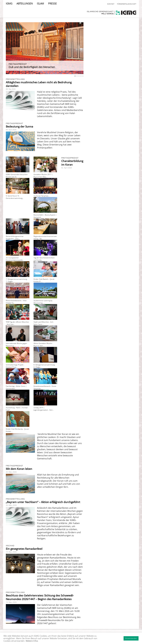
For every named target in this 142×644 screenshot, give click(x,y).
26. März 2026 (11, 472)
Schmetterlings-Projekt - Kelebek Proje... (15, 366)
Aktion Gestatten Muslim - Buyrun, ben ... (43, 345)
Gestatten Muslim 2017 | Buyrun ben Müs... (43, 176)
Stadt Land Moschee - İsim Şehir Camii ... (43, 323)
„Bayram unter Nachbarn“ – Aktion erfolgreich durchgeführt (43, 502)
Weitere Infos (32, 641)
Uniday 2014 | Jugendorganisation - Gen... (44, 409)
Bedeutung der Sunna (19, 127)
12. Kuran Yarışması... (42, 196)
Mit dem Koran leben (19, 469)
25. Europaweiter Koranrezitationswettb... (15, 259)
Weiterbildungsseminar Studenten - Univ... (15, 237)
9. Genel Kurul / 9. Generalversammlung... (15, 197)
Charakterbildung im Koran (72, 163)
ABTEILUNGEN (25, 3)
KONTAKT (111, 4)
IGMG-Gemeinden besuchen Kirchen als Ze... (17, 176)
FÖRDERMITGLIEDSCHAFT (127, 4)
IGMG (9, 3)
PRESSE (52, 3)
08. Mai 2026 (11, 89)
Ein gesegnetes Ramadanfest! (24, 549)
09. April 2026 (11, 130)
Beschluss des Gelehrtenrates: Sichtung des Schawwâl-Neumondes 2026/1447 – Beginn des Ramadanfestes (40, 597)
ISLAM (40, 3)
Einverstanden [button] (131, 638)
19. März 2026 (11, 552)
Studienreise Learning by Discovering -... (43, 302)
